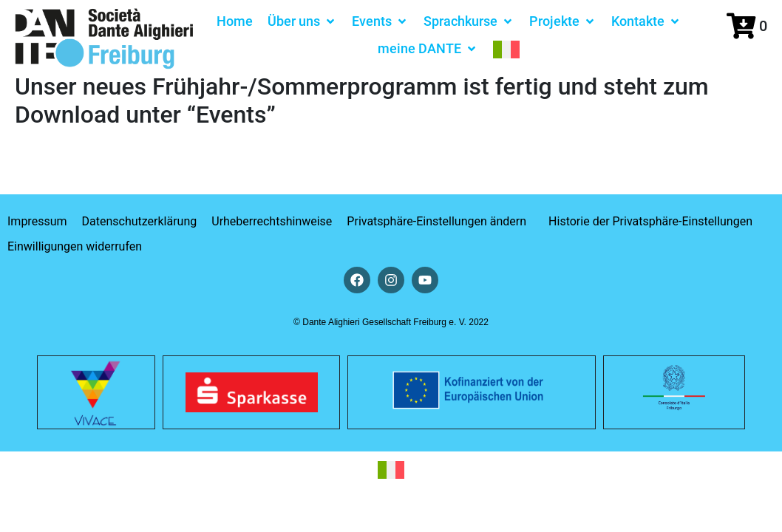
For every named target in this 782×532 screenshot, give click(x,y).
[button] (302, 21)
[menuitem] (506, 48)
